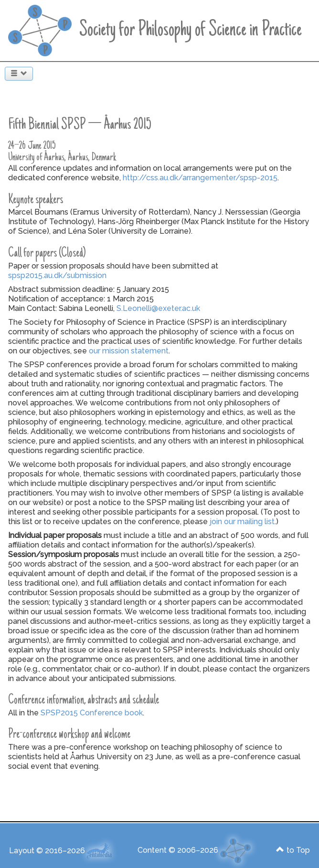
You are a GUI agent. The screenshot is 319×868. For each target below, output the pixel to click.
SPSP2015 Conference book (92, 713)
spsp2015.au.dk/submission (57, 275)
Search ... (0, 63)
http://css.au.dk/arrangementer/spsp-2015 (200, 178)
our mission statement (129, 351)
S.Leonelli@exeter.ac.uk (158, 308)
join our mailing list (242, 522)
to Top (293, 850)
